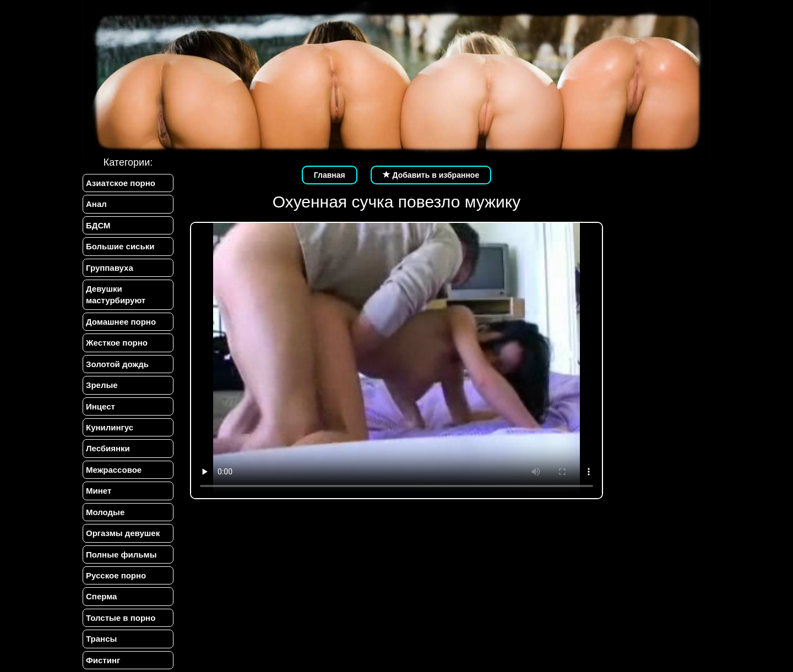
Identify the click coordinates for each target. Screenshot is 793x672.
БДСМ (98, 225)
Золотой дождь (117, 364)
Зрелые (102, 385)
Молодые (105, 512)
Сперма (101, 596)
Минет (99, 491)
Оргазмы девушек (123, 533)
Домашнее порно (121, 322)
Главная (330, 175)
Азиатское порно (121, 183)
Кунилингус (110, 427)
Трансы (101, 639)
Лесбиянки (108, 448)
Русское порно (116, 575)
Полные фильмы (121, 554)
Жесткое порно (117, 343)
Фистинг (103, 660)
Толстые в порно (121, 618)
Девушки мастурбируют (116, 294)
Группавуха (110, 268)
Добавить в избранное (431, 175)
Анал (96, 204)
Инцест (101, 406)
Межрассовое (114, 470)
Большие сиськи (120, 246)
